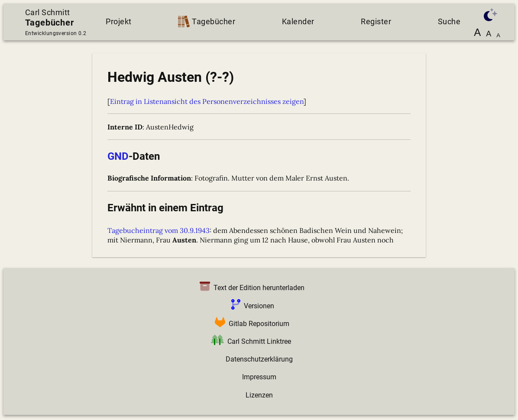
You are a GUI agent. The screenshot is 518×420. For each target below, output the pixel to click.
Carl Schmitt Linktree (249, 341)
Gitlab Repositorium (250, 324)
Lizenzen (259, 395)
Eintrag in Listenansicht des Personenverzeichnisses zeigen (207, 101)
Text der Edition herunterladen (250, 288)
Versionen (251, 306)
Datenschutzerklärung (259, 359)
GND (118, 156)
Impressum (259, 377)
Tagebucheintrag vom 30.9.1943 (159, 230)
